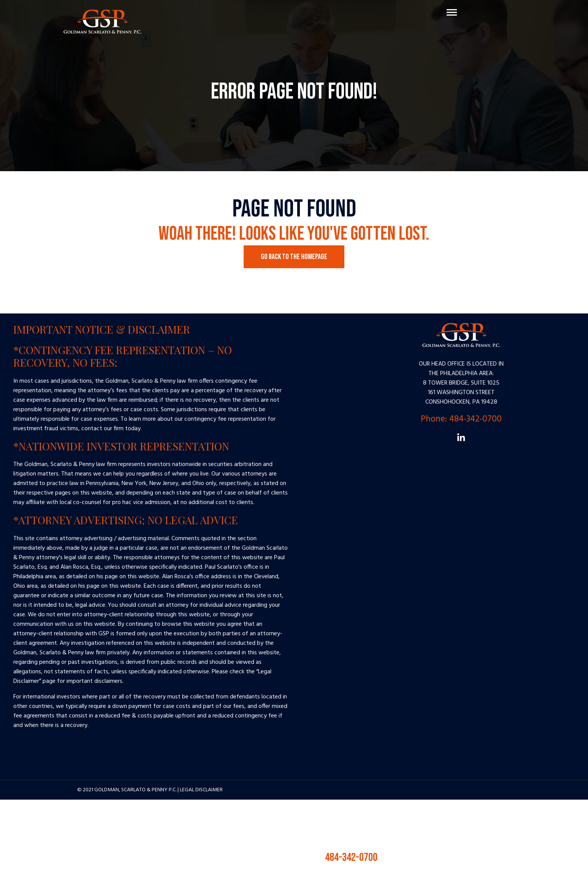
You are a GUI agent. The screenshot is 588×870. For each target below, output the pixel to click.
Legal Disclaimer (201, 790)
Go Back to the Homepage (294, 257)
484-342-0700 (340, 857)
